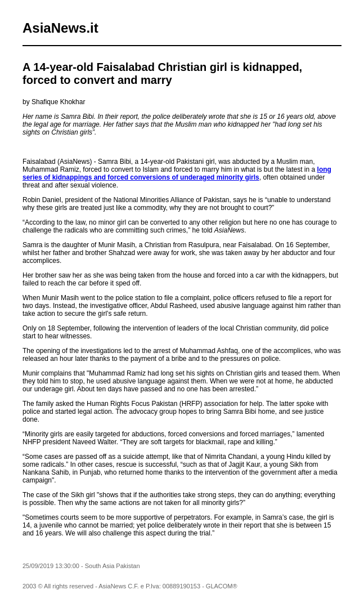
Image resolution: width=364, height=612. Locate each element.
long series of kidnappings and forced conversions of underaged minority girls (177, 173)
